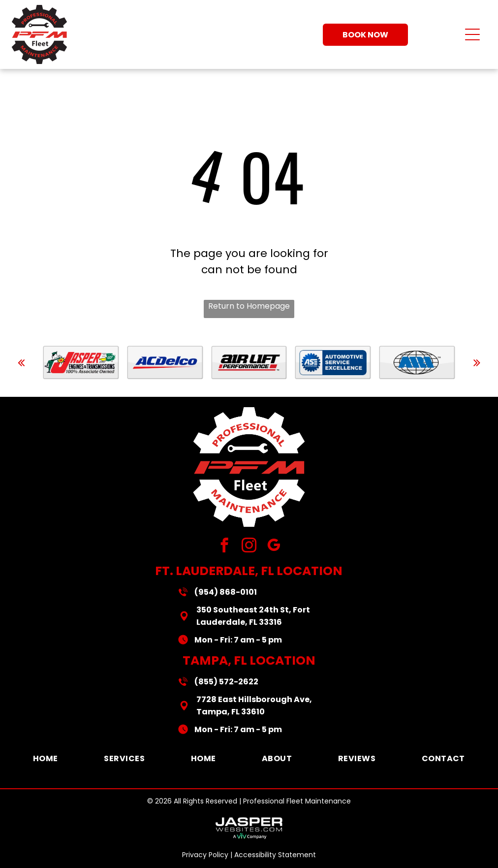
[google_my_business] (274, 547)
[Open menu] (472, 34)
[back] (21, 363)
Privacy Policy (205, 855)
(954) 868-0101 (226, 592)
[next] (477, 363)
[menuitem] (46, 758)
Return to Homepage (249, 306)
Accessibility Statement (275, 855)
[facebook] (225, 547)
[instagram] (249, 547)
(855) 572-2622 (226, 682)
